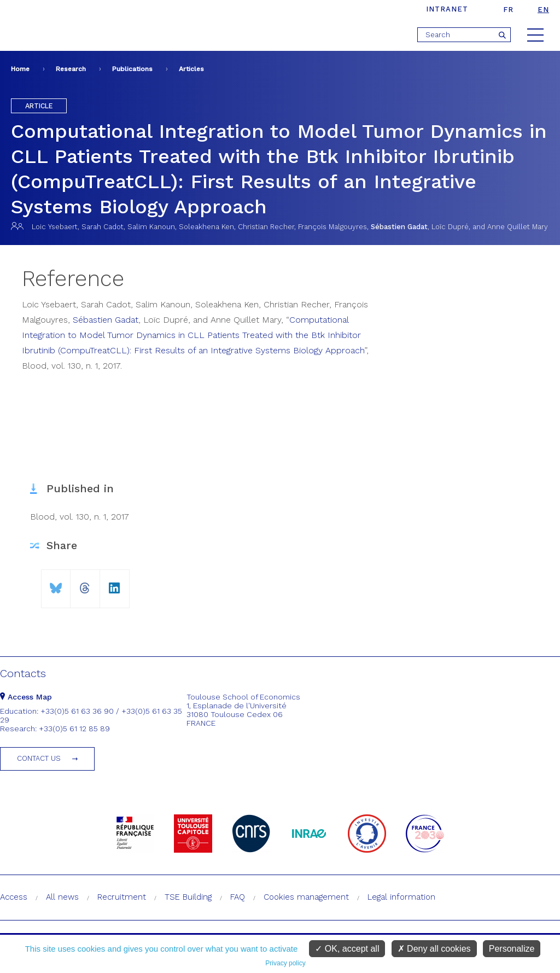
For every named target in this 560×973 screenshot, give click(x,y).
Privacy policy (285, 963)
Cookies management (306, 897)
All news (62, 897)
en (543, 10)
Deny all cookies (434, 949)
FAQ (238, 897)
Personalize (512, 949)
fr (508, 10)
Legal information (401, 897)
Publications (132, 69)
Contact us (39, 758)
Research (71, 69)
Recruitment (122, 897)
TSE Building (188, 897)
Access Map (26, 697)
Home (20, 69)
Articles (191, 69)
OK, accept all (347, 949)
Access (14, 897)
